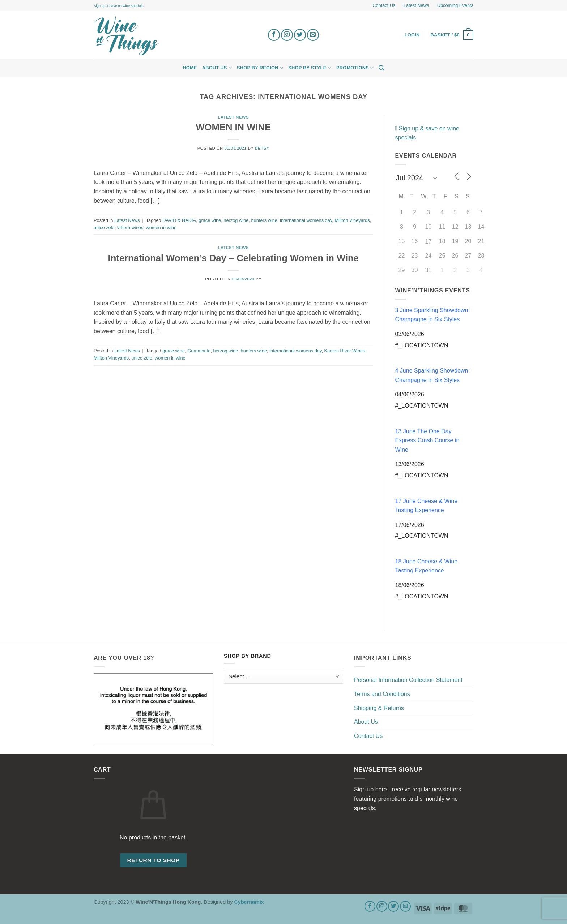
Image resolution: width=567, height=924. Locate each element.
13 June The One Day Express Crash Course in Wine (427, 440)
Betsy (262, 148)
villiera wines (130, 227)
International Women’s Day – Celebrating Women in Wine (233, 258)
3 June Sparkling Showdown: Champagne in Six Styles (432, 315)
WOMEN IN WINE (233, 127)
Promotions (355, 68)
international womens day (306, 220)
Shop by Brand (248, 656)
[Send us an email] (313, 35)
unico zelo (104, 227)
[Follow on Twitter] (300, 35)
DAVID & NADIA (179, 220)
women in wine (161, 227)
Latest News (416, 5)
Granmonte (199, 351)
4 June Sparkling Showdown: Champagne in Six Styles (432, 375)
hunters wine (264, 220)
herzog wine (236, 220)
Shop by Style (310, 68)
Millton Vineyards (352, 220)
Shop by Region (260, 68)
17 (429, 242)
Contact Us (384, 5)
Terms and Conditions (382, 694)
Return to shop (153, 860)
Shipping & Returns (379, 708)
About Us (217, 68)
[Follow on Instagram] (287, 35)
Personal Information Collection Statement (408, 680)
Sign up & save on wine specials (119, 6)
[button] (452, 35)
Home (190, 68)
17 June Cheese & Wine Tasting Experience (427, 506)
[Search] (381, 68)
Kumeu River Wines (345, 351)
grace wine (210, 220)
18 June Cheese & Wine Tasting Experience (427, 566)
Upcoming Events (455, 5)
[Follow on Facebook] (274, 35)
